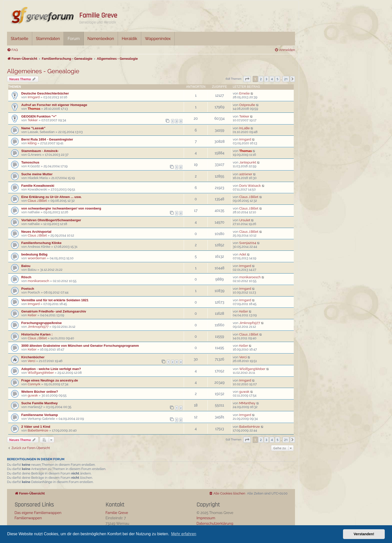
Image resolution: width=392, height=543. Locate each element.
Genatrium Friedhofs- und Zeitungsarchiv (54, 311)
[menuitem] (12, 50)
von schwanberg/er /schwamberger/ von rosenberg (61, 208)
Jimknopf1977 (38, 327)
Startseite (19, 39)
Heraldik (129, 39)
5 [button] (277, 79)
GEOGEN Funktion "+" (39, 116)
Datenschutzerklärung (215, 523)
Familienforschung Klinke (41, 243)
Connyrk (34, 384)
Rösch (26, 277)
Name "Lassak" (33, 128)
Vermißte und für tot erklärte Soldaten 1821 (55, 300)
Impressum (206, 518)
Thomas (34, 109)
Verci (31, 361)
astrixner (246, 174)
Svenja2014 (248, 243)
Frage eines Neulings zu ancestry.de (50, 380)
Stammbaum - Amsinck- (40, 151)
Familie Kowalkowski (38, 186)
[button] (247, 79)
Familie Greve (98, 15)
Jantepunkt (248, 162)
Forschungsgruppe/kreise (41, 323)
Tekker (33, 120)
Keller (32, 315)
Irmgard (34, 97)
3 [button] (266, 79)
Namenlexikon (101, 39)
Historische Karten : (37, 334)
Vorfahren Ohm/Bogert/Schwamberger (51, 220)
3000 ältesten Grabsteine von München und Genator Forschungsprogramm (80, 346)
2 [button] (261, 79)
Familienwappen (28, 518)
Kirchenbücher (33, 357)
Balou (26, 266)
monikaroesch (38, 281)
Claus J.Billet (37, 201)
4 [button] (272, 79)
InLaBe (244, 128)
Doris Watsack (250, 186)
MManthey (247, 403)
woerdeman (37, 258)
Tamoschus (30, 162)
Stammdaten (48, 39)
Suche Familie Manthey (39, 403)
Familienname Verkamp (40, 415)
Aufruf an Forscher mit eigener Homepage (54, 105)
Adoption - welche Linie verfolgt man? (51, 369)
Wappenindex (158, 39)
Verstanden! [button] (364, 534)
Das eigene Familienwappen (38, 513)
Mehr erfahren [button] (184, 534)
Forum (73, 39)
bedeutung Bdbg (34, 254)
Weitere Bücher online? (40, 392)
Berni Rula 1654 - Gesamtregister (47, 139)
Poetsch (28, 289)
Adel (243, 254)
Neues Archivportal (36, 232)
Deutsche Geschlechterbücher (45, 93)
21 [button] (286, 79)
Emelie (244, 93)
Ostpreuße (247, 105)
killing (32, 143)
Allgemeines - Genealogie (43, 71)
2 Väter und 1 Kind (36, 427)
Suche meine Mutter (37, 174)
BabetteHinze (38, 430)
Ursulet (245, 220)
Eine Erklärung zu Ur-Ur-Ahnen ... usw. (51, 197)
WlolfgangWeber (41, 373)
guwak (33, 395)
